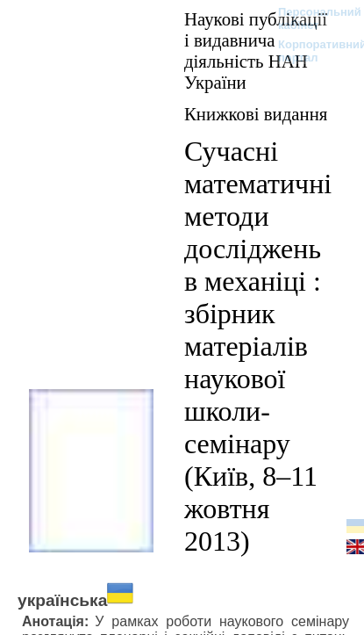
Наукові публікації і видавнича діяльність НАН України (256, 51)
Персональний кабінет (311, 18)
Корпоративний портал (311, 51)
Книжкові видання (256, 114)
